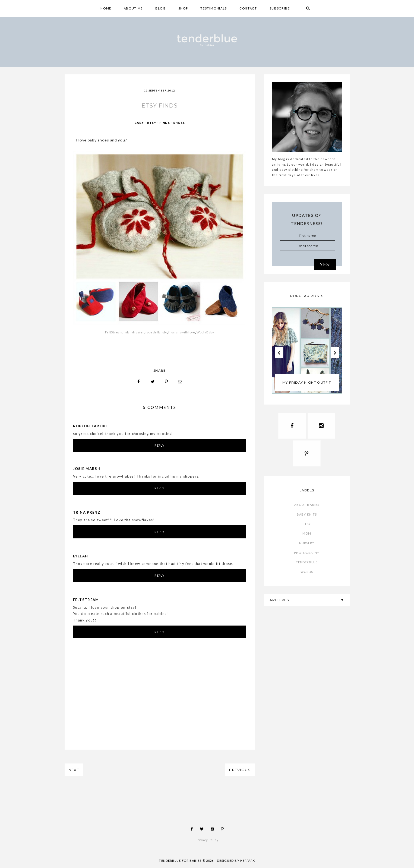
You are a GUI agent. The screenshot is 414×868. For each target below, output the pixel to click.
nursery (307, 545)
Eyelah (81, 556)
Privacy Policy (207, 840)
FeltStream (113, 333)
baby (139, 123)
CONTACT (248, 8)
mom (307, 536)
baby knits (307, 517)
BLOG (161, 8)
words (307, 574)
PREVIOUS (240, 770)
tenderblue (307, 565)
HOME (106, 8)
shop (183, 8)
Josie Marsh (87, 469)
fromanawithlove (181, 333)
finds (165, 123)
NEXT (74, 770)
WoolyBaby (205, 333)
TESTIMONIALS (214, 8)
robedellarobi (156, 333)
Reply (159, 446)
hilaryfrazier (134, 333)
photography (307, 555)
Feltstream (86, 600)
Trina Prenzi (88, 513)
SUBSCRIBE (280, 8)
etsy (152, 123)
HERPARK (248, 861)
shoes (179, 123)
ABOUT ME (133, 8)
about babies (307, 507)
